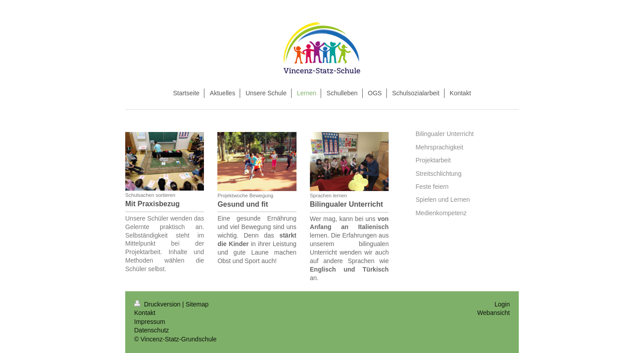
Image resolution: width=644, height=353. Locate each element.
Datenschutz (152, 330)
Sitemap (197, 304)
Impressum (150, 322)
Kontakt (145, 313)
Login (502, 304)
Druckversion (158, 304)
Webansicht (494, 313)
